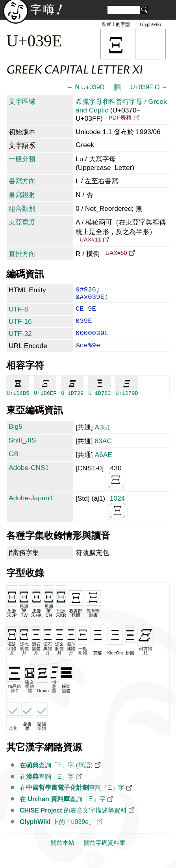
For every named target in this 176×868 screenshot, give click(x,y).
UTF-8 (18, 313)
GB (14, 464)
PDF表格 (120, 118)
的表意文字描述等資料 (73, 821)
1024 (118, 517)
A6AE (103, 465)
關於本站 (63, 853)
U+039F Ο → (149, 87)
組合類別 (22, 208)
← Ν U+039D (86, 87)
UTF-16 (20, 327)
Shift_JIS (22, 450)
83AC (103, 451)
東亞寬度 (22, 222)
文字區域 (22, 101)
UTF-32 (20, 341)
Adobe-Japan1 (31, 508)
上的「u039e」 (57, 832)
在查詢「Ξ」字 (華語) (56, 775)
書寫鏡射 (22, 195)
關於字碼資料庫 (105, 853)
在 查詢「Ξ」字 (63, 809)
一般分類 (22, 159)
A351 (102, 437)
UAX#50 (116, 253)
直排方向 (22, 254)
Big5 (16, 437)
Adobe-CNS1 (29, 478)
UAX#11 (90, 240)
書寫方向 (22, 181)
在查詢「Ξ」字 (47, 787)
